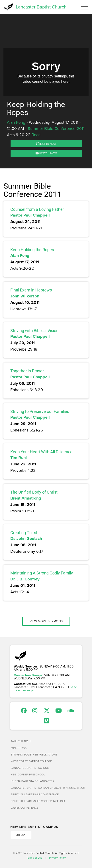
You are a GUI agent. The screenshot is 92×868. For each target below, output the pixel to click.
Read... (38, 135)
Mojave (21, 835)
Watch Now (46, 153)
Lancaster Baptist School (30, 768)
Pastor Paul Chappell (30, 215)
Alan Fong (16, 122)
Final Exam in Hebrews (31, 290)
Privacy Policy (57, 858)
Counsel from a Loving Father (37, 209)
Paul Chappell (21, 741)
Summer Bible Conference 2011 (56, 128)
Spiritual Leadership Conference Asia (38, 801)
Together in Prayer (27, 371)
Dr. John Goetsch (26, 538)
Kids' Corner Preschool (28, 774)
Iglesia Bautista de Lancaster (32, 781)
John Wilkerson (25, 296)
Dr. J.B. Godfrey (25, 579)
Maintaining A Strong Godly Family (42, 573)
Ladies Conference (25, 808)
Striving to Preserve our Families (40, 411)
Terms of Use (34, 858)
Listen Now (46, 144)
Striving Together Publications (34, 754)
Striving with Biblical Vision (34, 331)
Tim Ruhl (19, 458)
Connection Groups (28, 675)
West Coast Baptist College (31, 761)
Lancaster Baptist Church (41, 7)
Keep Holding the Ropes (32, 250)
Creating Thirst (24, 533)
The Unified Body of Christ (34, 492)
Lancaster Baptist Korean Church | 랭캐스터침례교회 (46, 788)
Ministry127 (19, 748)
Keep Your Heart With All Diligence (41, 452)
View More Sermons (46, 621)
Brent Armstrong (26, 498)
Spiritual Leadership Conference (35, 794)
